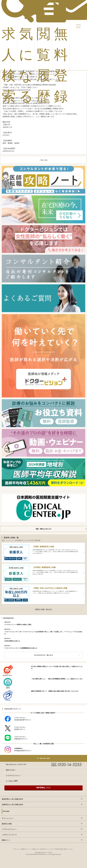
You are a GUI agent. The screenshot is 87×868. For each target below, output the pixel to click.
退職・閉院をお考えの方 (43, 529)
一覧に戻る (43, 160)
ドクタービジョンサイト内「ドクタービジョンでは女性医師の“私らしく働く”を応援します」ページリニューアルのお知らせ (44, 632)
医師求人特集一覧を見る (44, 609)
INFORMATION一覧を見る (43, 655)
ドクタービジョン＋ (13, 775)
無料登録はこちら (43, 787)
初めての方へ (11, 770)
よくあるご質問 (12, 781)
